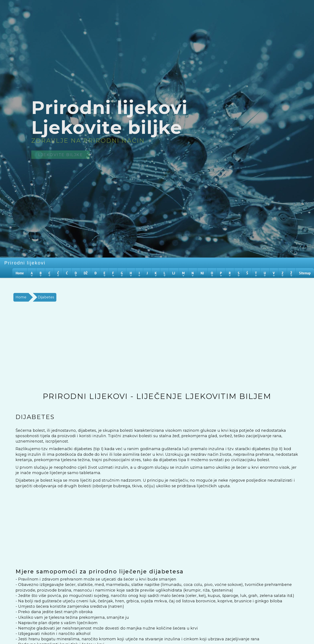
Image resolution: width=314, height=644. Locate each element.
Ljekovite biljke (61, 155)
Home (21, 297)
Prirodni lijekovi (25, 263)
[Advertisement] (141, 347)
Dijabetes (46, 297)
